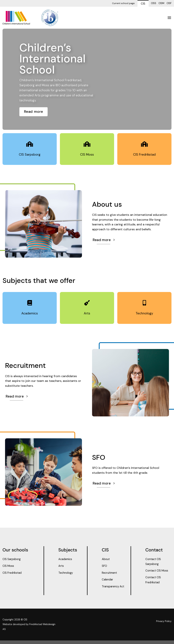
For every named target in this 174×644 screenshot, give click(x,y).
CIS (143, 4)
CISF (169, 3)
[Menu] (169, 18)
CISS (154, 3)
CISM (161, 3)
